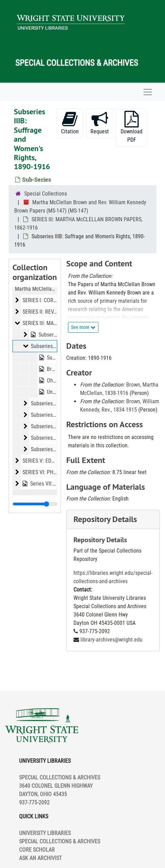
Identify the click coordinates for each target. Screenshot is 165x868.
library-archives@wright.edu (111, 640)
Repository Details (105, 519)
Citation (70, 123)
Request (100, 123)
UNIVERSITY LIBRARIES (45, 833)
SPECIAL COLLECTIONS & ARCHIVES (60, 841)
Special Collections (46, 194)
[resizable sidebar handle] (35, 504)
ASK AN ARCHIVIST (40, 858)
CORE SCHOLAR (37, 850)
